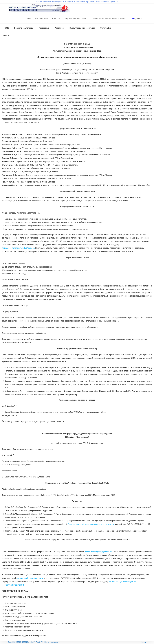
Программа (44, 28)
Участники (59, 28)
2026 (7, 28)
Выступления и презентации (82, 28)
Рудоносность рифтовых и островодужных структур (91, 524)
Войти (144, 642)
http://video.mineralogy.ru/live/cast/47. (18, 248)
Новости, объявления (24, 28)
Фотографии (106, 28)
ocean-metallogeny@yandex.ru (98, 552)
